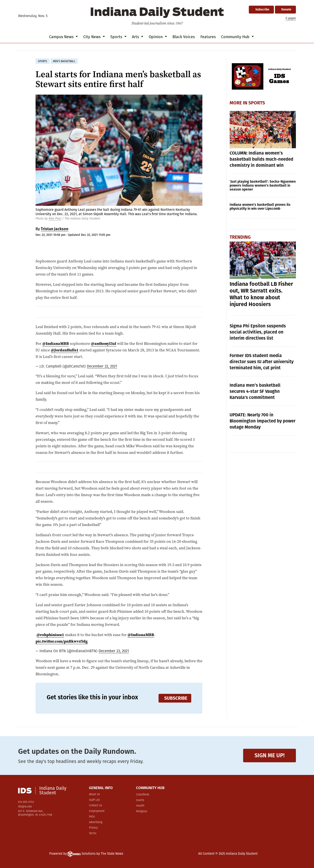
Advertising (96, 822)
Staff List (94, 800)
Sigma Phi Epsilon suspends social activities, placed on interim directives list (258, 332)
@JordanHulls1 (65, 350)
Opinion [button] (156, 37)
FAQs (92, 817)
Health (140, 806)
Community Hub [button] (236, 37)
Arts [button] (136, 37)
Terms (93, 833)
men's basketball (64, 61)
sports (43, 61)
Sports (257, 103)
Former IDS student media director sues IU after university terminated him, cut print (262, 362)
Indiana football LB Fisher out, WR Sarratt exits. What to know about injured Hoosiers (261, 294)
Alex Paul (55, 219)
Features (208, 37)
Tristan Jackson (55, 229)
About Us (94, 794)
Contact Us (96, 806)
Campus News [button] (62, 37)
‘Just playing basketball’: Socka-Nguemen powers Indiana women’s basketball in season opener (263, 185)
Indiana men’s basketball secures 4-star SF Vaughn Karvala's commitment (255, 391)
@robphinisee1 (50, 635)
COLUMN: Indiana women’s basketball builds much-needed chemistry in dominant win (261, 159)
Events (140, 800)
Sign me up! (270, 755)
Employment (97, 811)
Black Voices (184, 37)
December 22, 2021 (102, 366)
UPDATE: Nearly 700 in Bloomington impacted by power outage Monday (263, 421)
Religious (142, 811)
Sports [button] (117, 37)
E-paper (291, 18)
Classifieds (143, 795)
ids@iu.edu (25, 807)
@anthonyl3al (104, 343)
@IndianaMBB (56, 343)
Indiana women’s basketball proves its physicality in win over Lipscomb (260, 207)
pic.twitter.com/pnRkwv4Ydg (62, 641)
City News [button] (92, 37)
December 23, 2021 (114, 651)
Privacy (93, 828)
